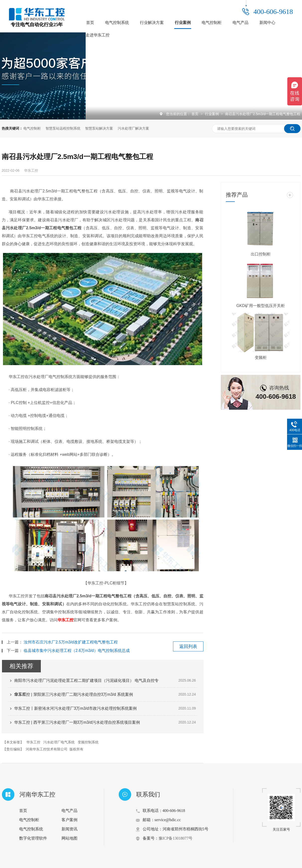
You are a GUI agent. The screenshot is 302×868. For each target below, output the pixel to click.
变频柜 (261, 357)
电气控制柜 (212, 23)
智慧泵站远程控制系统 (63, 128)
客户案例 (69, 820)
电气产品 (241, 23)
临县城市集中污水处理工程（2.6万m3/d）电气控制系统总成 (77, 651)
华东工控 (65, 620)
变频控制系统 (88, 742)
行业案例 (183, 23)
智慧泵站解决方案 (99, 128)
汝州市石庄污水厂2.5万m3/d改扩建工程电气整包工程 (71, 642)
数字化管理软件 (33, 838)
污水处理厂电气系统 (59, 742)
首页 (90, 23)
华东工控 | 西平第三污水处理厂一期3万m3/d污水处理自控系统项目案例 (77, 722)
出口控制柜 (261, 254)
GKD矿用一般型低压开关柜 (261, 306)
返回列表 (188, 646)
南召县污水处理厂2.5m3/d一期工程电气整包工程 (263, 114)
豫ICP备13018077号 (176, 838)
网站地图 (69, 838)
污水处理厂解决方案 (133, 128)
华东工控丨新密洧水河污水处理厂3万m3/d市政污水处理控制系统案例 (75, 708)
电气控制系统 (117, 23)
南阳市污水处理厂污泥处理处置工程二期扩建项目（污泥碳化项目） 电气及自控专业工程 (86, 683)
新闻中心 (267, 23)
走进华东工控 (98, 35)
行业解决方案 (152, 23)
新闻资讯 (69, 829)
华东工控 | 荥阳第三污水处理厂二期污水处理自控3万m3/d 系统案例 (74, 694)
